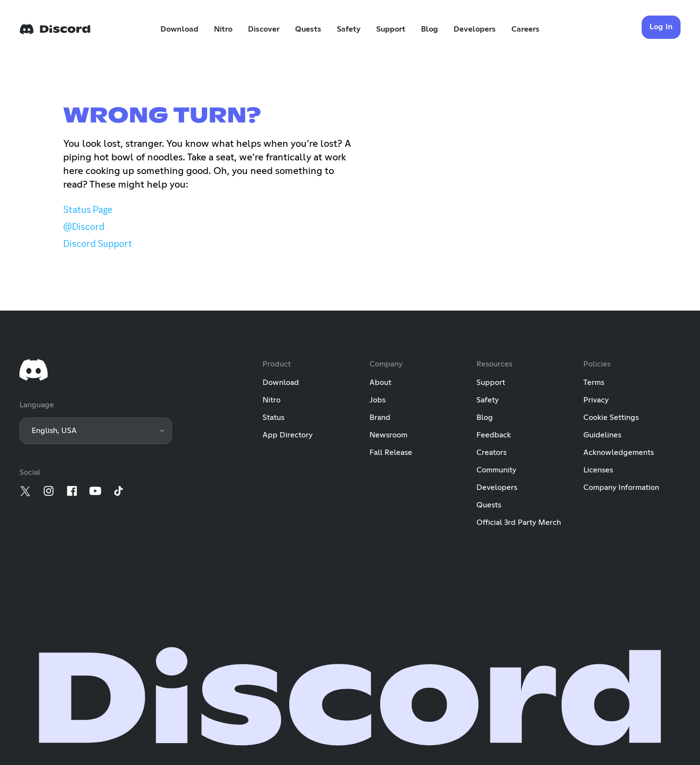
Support (391, 29)
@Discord (84, 226)
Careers (525, 29)
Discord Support (98, 243)
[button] (96, 431)
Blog (429, 29)
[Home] (55, 29)
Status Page (88, 209)
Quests (308, 29)
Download (179, 29)
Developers (475, 29)
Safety (349, 29)
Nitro (223, 29)
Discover (264, 29)
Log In (661, 27)
